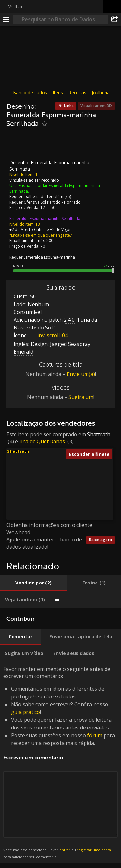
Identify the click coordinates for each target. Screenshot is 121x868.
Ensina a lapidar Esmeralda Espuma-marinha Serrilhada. (55, 188)
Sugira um (81, 397)
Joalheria (101, 92)
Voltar (15, 6)
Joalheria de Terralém (43, 197)
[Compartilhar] (115, 19)
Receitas (77, 92)
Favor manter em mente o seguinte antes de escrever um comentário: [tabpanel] (60, 763)
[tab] (34, 583)
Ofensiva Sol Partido (42, 202)
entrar (65, 849)
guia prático (25, 712)
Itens (58, 92)
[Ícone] (17, 146)
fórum (95, 735)
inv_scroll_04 (48, 335)
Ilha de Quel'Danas (42, 441)
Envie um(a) (81, 374)
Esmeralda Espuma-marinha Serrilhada (45, 219)
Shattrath (99, 434)
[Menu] (6, 19)
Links (69, 106)
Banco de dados (30, 92)
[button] (59, 478)
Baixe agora (101, 540)
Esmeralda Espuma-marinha (49, 257)
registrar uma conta (94, 849)
